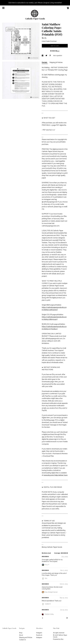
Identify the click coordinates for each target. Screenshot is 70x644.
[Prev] (42, 618)
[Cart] (68, 8)
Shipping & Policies (56, 62)
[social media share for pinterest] (50, 56)
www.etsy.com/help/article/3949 (56, 475)
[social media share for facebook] (43, 56)
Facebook (39, 635)
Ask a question (58, 56)
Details (45, 62)
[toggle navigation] (3, 8)
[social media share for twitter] (47, 56)
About (21, 635)
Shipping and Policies (26, 637)
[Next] (67, 618)
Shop (21, 633)
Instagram (39, 633)
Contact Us (23, 640)
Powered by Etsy (58, 639)
